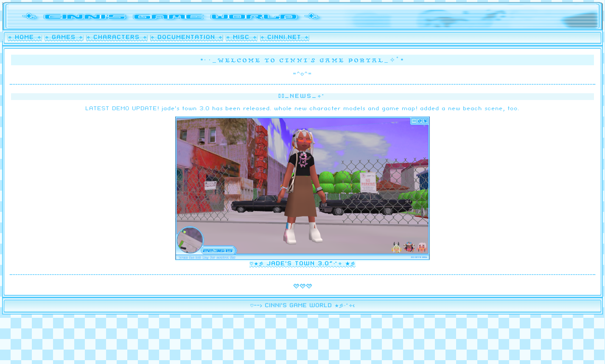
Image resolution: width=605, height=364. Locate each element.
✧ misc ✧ (242, 38)
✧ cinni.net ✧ (285, 38)
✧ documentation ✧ (187, 38)
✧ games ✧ (64, 38)
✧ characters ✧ (117, 38)
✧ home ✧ (25, 38)
